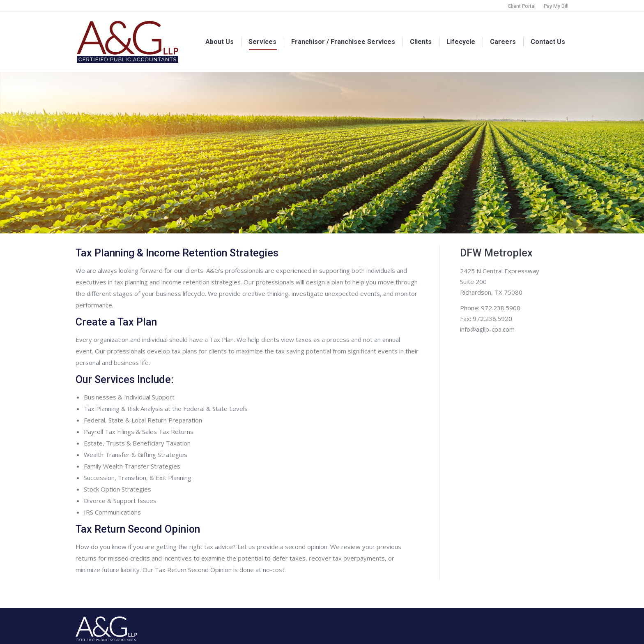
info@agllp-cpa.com (487, 329)
